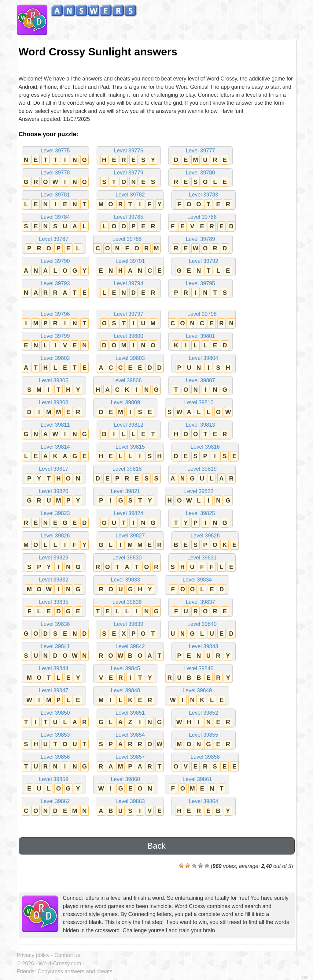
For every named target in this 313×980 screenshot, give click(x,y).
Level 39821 (125, 497)
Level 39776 (129, 156)
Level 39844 (54, 674)
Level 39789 (201, 245)
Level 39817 (54, 475)
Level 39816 (205, 453)
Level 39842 (130, 652)
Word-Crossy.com (60, 963)
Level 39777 (201, 156)
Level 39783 (204, 200)
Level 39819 (202, 475)
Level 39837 (201, 608)
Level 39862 (55, 807)
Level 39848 (125, 696)
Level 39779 (129, 178)
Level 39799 (55, 342)
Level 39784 (55, 223)
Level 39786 (202, 223)
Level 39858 (205, 763)
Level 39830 (127, 563)
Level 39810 (199, 408)
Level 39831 (202, 563)
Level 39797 (129, 320)
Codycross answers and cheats (75, 971)
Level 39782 (130, 200)
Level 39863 (130, 807)
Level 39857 (130, 763)
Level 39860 (125, 785)
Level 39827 (130, 541)
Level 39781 (55, 200)
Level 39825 (201, 519)
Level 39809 (125, 408)
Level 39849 (197, 696)
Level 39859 (54, 785)
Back (156, 846)
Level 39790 (55, 267)
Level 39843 (204, 652)
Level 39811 (55, 430)
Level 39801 (201, 342)
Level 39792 (204, 267)
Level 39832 (54, 585)
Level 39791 (130, 267)
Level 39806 (127, 386)
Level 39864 (204, 807)
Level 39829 (54, 563)
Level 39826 (55, 541)
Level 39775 (55, 156)
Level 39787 (54, 245)
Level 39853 (55, 741)
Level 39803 (130, 364)
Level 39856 (55, 763)
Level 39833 (125, 585)
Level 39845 (125, 674)
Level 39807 (201, 386)
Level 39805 (54, 386)
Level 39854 (130, 741)
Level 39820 (54, 497)
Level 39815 (130, 453)
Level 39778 (55, 178)
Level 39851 (130, 718)
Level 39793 (55, 289)
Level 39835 (54, 608)
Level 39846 (199, 674)
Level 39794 (129, 289)
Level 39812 (129, 430)
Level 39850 (55, 718)
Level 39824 (129, 519)
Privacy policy (33, 955)
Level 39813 (201, 430)
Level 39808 (54, 408)
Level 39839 (129, 630)
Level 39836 (127, 608)
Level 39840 (202, 630)
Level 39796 (55, 320)
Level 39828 (205, 541)
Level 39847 (54, 696)
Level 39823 (55, 519)
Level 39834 (197, 585)
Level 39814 (55, 453)
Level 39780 (201, 178)
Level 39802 (55, 364)
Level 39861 (197, 785)
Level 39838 (55, 630)
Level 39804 (204, 364)
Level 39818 (127, 475)
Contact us (67, 955)
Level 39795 (201, 289)
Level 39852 (204, 718)
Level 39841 (55, 652)
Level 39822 (199, 497)
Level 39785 (129, 223)
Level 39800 (129, 342)
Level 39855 (204, 741)
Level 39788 (127, 245)
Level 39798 (202, 320)
